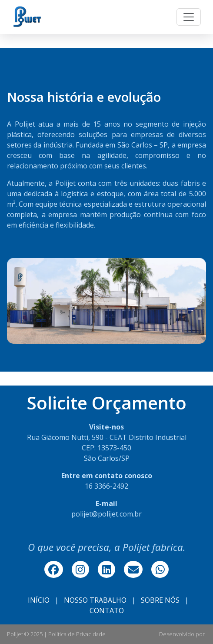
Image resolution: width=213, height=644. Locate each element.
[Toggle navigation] (189, 17)
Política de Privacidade (77, 634)
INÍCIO (39, 600)
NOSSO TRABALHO (95, 600)
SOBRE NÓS (160, 600)
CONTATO (107, 610)
